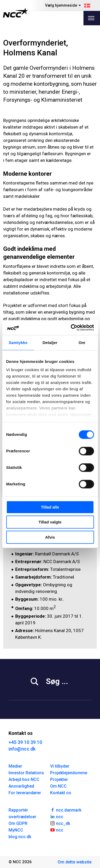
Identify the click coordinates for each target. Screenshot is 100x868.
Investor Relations (26, 773)
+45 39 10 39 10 (25, 742)
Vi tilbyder (60, 766)
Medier (15, 766)
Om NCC (58, 786)
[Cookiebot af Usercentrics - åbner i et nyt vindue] (71, 327)
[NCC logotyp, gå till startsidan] (15, 13)
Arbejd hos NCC (24, 779)
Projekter (59, 779)
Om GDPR (18, 823)
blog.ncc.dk (20, 837)
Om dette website (75, 862)
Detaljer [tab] (50, 343)
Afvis (50, 537)
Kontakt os (61, 793)
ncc (57, 816)
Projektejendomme (69, 773)
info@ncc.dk (22, 749)
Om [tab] (82, 343)
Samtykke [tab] (18, 343)
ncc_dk (60, 823)
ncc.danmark (66, 810)
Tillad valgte (50, 522)
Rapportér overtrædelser (22, 813)
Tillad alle (50, 507)
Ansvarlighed (21, 786)
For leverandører (25, 793)
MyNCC (16, 830)
